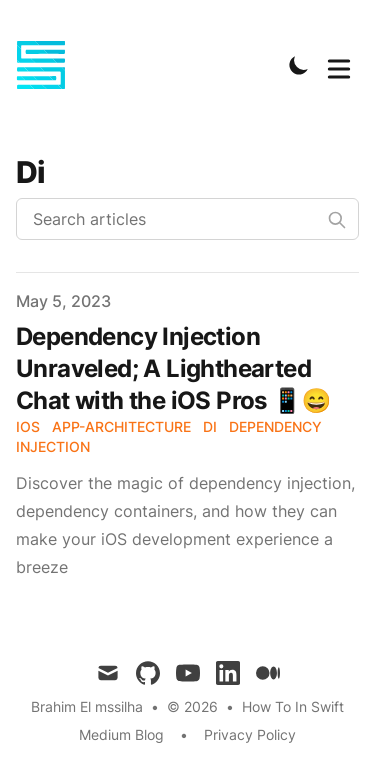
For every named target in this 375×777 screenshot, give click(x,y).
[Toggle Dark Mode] (299, 65)
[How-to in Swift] (47, 65)
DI (210, 426)
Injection (53, 446)
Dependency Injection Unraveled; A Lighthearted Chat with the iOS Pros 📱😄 (173, 368)
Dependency (275, 426)
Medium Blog (121, 734)
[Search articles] (187, 219)
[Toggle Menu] (339, 65)
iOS (28, 426)
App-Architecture (121, 426)
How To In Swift (293, 706)
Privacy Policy (250, 734)
